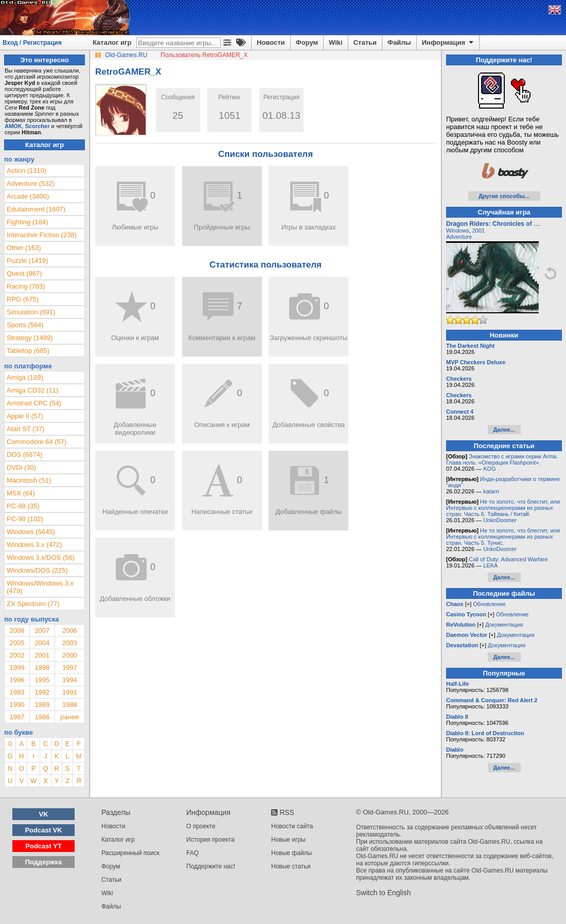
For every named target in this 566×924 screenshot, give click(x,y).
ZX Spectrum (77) (33, 604)
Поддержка (44, 862)
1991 (70, 692)
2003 (70, 643)
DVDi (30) (21, 467)
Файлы (399, 42)
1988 (70, 705)
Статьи (365, 42)
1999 (17, 668)
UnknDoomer (500, 520)
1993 (17, 692)
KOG (489, 469)
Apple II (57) (25, 416)
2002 (17, 655)
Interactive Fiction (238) (42, 235)
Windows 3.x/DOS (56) (41, 557)
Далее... (504, 430)
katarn (491, 491)
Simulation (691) (31, 312)
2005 (17, 643)
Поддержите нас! (211, 866)
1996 (17, 680)
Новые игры (288, 840)
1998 (42, 668)
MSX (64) (21, 493)
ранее (69, 717)
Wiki (336, 42)
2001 (42, 655)
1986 (42, 717)
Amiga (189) (25, 377)
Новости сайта (292, 826)
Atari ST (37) (25, 429)
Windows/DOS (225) (37, 570)
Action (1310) (26, 171)
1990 (17, 705)
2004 (42, 643)
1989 (42, 705)
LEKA (490, 565)
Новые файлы (291, 853)
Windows (458, 230)
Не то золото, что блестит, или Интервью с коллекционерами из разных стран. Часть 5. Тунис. (503, 537)
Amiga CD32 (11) (32, 390)
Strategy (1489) (30, 338)
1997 (70, 668)
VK (44, 814)
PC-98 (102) (25, 519)
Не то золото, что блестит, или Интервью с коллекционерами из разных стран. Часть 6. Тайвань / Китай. (503, 508)
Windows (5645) (31, 532)
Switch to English (384, 893)
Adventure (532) (31, 183)
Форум (307, 42)
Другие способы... (504, 196)
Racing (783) (26, 286)
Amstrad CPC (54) (34, 403)
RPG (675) (23, 299)
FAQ (192, 853)
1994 (70, 680)
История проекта (210, 840)
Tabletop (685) (28, 351)
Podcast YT (43, 846)
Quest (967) (24, 273)
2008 (17, 630)
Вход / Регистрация (32, 43)
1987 (17, 717)
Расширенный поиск (130, 853)
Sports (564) (25, 325)
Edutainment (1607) (36, 209)
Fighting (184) (27, 222)
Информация (448, 43)
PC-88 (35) (23, 506)
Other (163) (24, 248)
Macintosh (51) (29, 480)
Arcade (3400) (28, 196)
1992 (42, 692)
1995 (42, 680)
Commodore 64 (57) (37, 442)
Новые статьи (291, 866)
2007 (42, 630)
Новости (271, 42)
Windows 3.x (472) (34, 545)
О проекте (201, 826)
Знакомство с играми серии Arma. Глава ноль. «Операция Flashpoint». (502, 459)
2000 (70, 655)
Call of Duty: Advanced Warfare (508, 559)
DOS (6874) (24, 455)
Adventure (459, 237)
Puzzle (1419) (27, 261)
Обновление (489, 604)
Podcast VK (43, 830)
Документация (504, 625)
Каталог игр (112, 42)
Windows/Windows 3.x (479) (40, 587)
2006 (70, 630)
